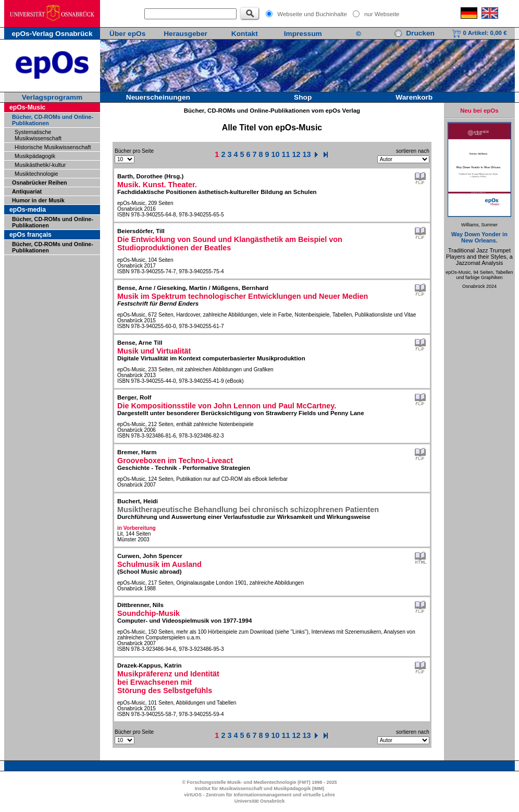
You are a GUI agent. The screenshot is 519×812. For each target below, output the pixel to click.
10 (276, 154)
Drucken (414, 33)
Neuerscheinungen (158, 97)
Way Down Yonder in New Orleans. (479, 237)
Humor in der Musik (38, 200)
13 (307, 154)
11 (286, 154)
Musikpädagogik (35, 156)
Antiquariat (27, 191)
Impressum (303, 34)
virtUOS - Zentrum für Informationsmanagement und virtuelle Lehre (259, 795)
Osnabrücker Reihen (40, 183)
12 (296, 154)
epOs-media (28, 210)
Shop (303, 97)
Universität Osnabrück (260, 801)
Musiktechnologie (36, 174)
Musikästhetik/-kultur (40, 165)
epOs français (30, 235)
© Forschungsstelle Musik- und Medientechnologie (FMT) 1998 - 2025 (259, 782)
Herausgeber (186, 34)
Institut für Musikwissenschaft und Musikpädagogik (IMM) (260, 789)
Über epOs (127, 34)
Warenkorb (414, 97)
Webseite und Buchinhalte (312, 14)
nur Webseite (382, 14)
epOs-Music (27, 107)
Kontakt (245, 34)
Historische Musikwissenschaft (53, 147)
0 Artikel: (479, 33)
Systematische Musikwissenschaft (38, 135)
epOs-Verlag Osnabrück (52, 34)
